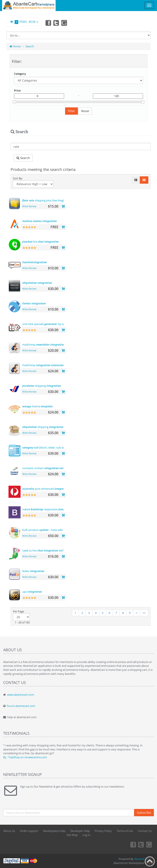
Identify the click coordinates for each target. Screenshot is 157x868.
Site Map (72, 835)
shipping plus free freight (44, 200)
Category (20, 74)
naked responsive (46, 509)
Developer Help (80, 831)
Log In (86, 835)
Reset (85, 111)
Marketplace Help (54, 831)
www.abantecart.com (20, 695)
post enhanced (46, 489)
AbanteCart (142, 859)
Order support (29, 831)
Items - (24, 22)
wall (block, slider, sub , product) (55, 447)
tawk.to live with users (47, 550)
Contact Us (145, 831)
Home (15, 46)
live (41, 242)
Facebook (48, 23)
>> (144, 613)
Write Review (29, 206)
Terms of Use (125, 831)
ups (32, 592)
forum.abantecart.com (21, 706)
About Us (9, 831)
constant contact (47, 468)
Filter (71, 111)
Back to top (150, 861)
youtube (67, 23)
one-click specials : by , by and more (62, 324)
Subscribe (144, 812)
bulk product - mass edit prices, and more (60, 530)
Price (17, 90)
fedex (33, 571)
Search (30, 46)
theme (37, 406)
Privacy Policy (103, 831)
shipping (42, 386)
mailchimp (43, 345)
